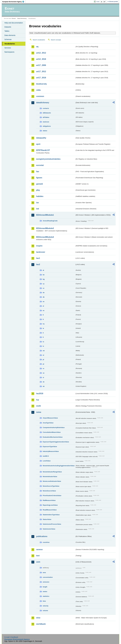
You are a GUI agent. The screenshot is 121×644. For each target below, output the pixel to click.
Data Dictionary (22, 18)
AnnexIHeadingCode (50, 221)
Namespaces (9, 52)
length (45, 587)
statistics (46, 596)
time (44, 601)
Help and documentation (14, 23)
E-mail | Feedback (11, 637)
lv (43, 346)
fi (43, 315)
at (43, 270)
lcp (38, 400)
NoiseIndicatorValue (50, 477)
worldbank (41, 624)
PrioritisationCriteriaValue (52, 496)
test (38, 556)
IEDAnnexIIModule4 (45, 237)
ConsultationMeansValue (52, 432)
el (43, 306)
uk (44, 386)
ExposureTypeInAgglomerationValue (56, 442)
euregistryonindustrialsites (48, 159)
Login (98, 2)
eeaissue (46, 122)
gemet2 (39, 184)
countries (46, 542)
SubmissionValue (49, 529)
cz (43, 288)
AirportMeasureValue (50, 418)
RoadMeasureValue (50, 510)
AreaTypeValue (48, 423)
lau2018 (40, 393)
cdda (38, 90)
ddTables (46, 117)
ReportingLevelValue (50, 505)
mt (44, 351)
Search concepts (56, 40)
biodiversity (41, 84)
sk (43, 382)
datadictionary (43, 103)
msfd (38, 406)
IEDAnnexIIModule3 (45, 228)
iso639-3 (46, 456)
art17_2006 (41, 65)
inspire (39, 246)
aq (37, 47)
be (44, 275)
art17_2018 (41, 78)
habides (40, 196)
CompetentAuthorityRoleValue (54, 428)
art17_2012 (41, 71)
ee (43, 302)
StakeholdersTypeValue (51, 515)
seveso (39, 549)
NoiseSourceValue (49, 491)
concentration (48, 577)
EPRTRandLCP (43, 150)
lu (43, 342)
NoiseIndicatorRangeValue (52, 472)
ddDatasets (47, 113)
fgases (39, 178)
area (44, 573)
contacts (46, 108)
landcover (41, 252)
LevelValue (47, 461)
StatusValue (47, 519)
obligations (47, 126)
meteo (45, 592)
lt (43, 337)
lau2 (38, 264)
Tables (7, 31)
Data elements (10, 35)
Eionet (14, 18)
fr (43, 319)
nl (43, 355)
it (43, 333)
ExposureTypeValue (50, 447)
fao (38, 172)
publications (42, 536)
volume (45, 611)
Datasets (8, 27)
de (44, 293)
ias (37, 203)
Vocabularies (10, 44)
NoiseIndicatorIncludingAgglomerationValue (59, 466)
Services (8, 48)
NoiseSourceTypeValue (51, 486)
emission (46, 582)
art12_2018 (41, 59)
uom (38, 562)
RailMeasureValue (49, 500)
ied (38, 209)
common (40, 96)
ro (43, 368)
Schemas (8, 39)
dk (44, 297)
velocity (45, 606)
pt (43, 364)
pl (43, 359)
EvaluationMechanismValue (53, 437)
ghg (38, 190)
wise (38, 618)
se (43, 373)
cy (43, 284)
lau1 (38, 258)
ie (43, 328)
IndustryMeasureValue (51, 451)
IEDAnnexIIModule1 (45, 215)
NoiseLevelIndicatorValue (52, 481)
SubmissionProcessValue (52, 524)
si (43, 377)
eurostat (40, 165)
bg (44, 279)
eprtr (38, 144)
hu (44, 324)
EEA (14, 2)
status (45, 131)
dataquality (41, 138)
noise (39, 412)
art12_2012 (41, 53)
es (43, 310)
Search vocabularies (39, 40)
